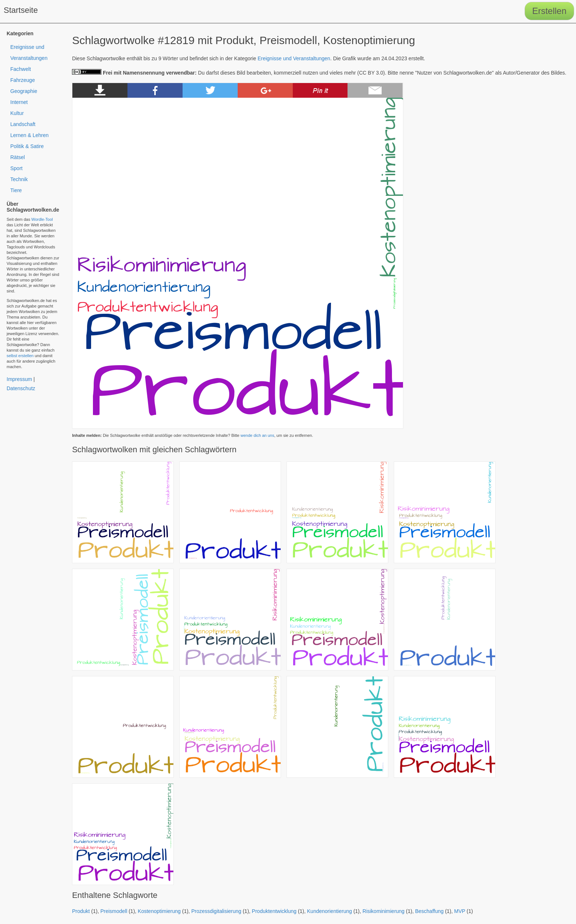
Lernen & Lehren (29, 135)
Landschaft (23, 124)
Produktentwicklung (274, 911)
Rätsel (18, 157)
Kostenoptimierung (159, 911)
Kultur (17, 113)
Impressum (19, 379)
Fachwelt (21, 69)
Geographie (24, 91)
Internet (19, 102)
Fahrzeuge (23, 80)
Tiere (16, 190)
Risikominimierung (384, 911)
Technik (19, 179)
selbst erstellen (20, 356)
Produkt (81, 911)
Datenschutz (21, 388)
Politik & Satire (27, 146)
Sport (16, 168)
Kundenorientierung (330, 911)
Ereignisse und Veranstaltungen (294, 58)
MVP (460, 911)
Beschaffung (429, 911)
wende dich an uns (258, 435)
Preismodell (114, 911)
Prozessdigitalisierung (216, 911)
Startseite (21, 10)
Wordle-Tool (42, 219)
